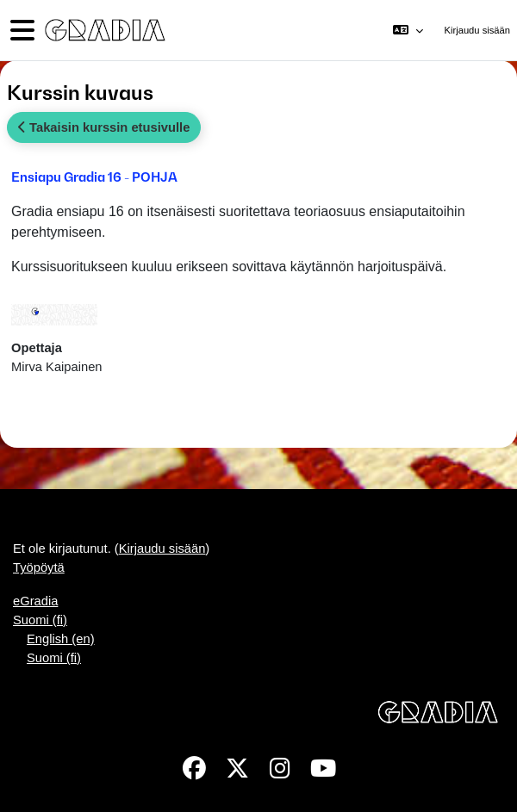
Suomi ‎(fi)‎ (40, 620)
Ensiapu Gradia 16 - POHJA (94, 177)
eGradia (35, 601)
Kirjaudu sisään (478, 30)
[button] (408, 30)
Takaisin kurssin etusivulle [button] (104, 127)
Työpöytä (39, 567)
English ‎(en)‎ (61, 639)
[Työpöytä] (103, 31)
